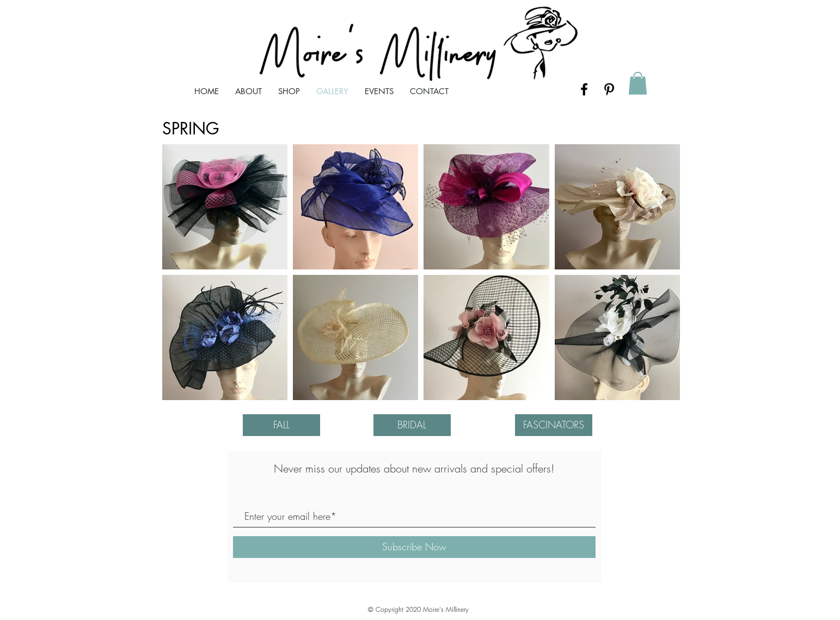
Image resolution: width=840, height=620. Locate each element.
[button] (638, 83)
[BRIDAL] (412, 425)
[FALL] (281, 425)
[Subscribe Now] (414, 547)
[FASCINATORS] (554, 425)
